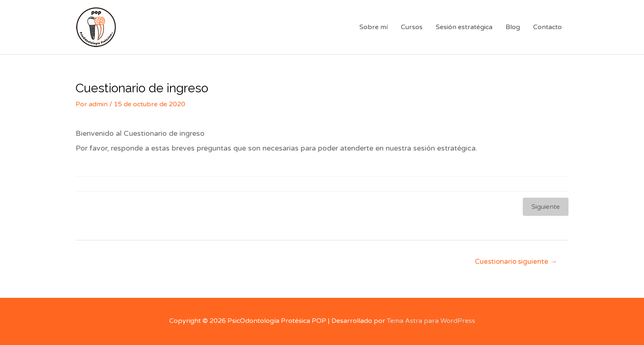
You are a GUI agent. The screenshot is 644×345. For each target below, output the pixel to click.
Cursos (412, 27)
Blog (513, 27)
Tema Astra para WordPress (431, 321)
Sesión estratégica (464, 27)
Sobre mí (374, 27)
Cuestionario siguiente (516, 262)
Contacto (547, 27)
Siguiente (546, 207)
